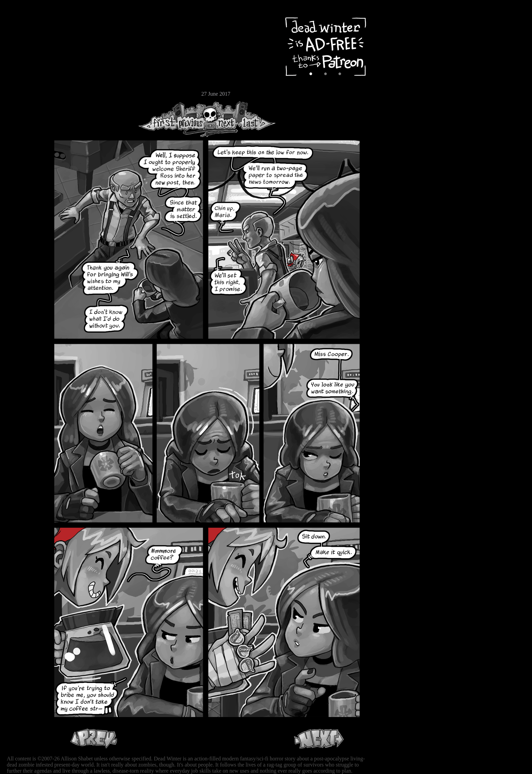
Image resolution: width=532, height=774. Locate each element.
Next (224, 119)
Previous (193, 119)
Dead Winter (51, 21)
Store (25, 82)
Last (257, 119)
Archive (25, 49)
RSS (25, 105)
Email (25, 93)
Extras (25, 72)
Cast (25, 60)
